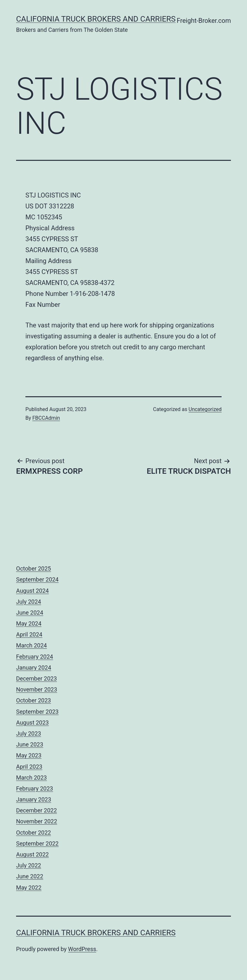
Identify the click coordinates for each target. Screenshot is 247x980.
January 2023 (34, 799)
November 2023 (37, 689)
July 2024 (29, 602)
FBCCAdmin (46, 418)
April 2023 (29, 767)
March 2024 (32, 645)
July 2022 (29, 865)
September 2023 (37, 712)
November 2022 (37, 821)
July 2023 (29, 733)
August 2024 (32, 591)
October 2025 (33, 568)
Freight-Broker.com (204, 21)
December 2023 (37, 678)
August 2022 (32, 854)
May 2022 (29, 888)
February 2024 (35, 657)
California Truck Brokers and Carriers (96, 19)
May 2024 (29, 623)
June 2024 (30, 613)
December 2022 (37, 810)
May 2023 (29, 755)
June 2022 (30, 876)
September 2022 (37, 843)
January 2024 (34, 668)
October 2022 (33, 833)
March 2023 (32, 778)
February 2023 (35, 788)
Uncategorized (205, 409)
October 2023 (33, 700)
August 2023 (32, 723)
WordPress (82, 949)
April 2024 (29, 634)
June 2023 (30, 744)
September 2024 (37, 579)
